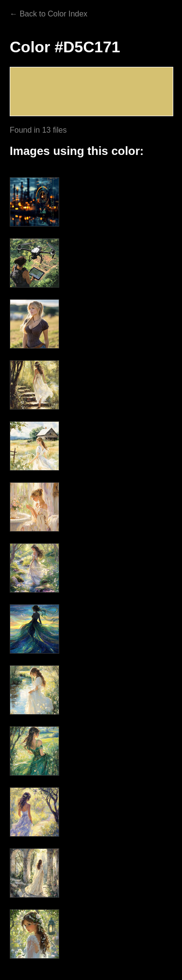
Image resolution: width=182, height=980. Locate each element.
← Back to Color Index (49, 14)
